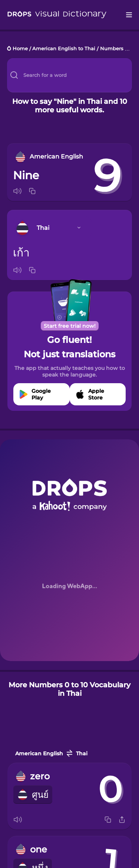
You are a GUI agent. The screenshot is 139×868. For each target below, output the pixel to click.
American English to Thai (64, 49)
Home (20, 49)
